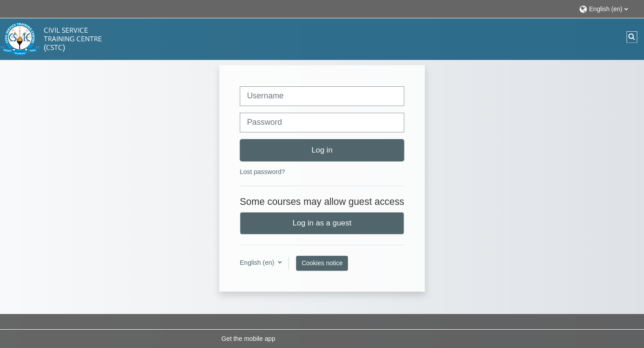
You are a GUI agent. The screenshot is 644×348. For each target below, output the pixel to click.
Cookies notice (322, 263)
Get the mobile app (248, 339)
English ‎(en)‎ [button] (258, 263)
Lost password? (262, 172)
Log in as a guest (322, 223)
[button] (607, 9)
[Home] (54, 38)
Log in (322, 150)
